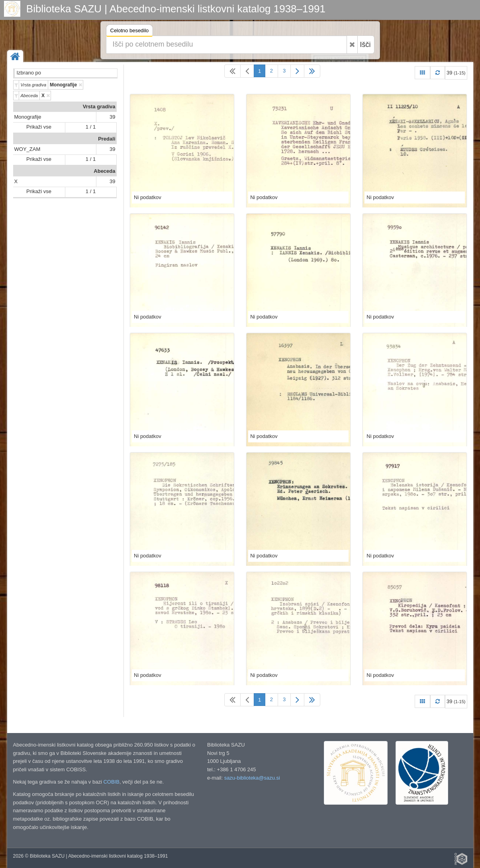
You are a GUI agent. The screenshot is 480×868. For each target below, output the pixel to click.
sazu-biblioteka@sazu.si (252, 778)
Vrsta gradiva (99, 107)
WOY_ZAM (27, 149)
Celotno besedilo (130, 32)
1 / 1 (91, 127)
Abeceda (104, 171)
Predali (107, 139)
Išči (365, 45)
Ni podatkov (148, 197)
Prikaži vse (39, 127)
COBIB (111, 782)
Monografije (28, 117)
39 (112, 117)
